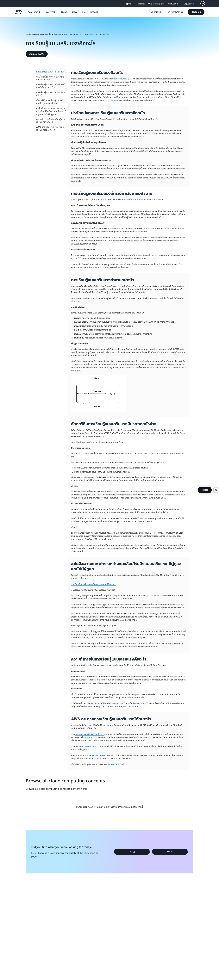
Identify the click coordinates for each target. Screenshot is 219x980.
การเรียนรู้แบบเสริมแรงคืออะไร (52, 72)
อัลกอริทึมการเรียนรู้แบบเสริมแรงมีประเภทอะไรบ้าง (51, 102)
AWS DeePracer (99, 756)
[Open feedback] (216, 490)
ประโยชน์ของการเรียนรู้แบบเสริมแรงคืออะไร (50, 78)
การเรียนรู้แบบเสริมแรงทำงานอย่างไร (51, 94)
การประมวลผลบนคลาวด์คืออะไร (38, 34)
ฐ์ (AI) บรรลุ (113, 100)
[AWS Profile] (203, 3)
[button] (50, 12)
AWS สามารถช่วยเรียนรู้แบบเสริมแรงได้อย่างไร (50, 128)
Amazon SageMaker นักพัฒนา (90, 734)
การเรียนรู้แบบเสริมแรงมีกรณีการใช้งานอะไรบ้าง (51, 86)
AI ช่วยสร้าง (90, 34)
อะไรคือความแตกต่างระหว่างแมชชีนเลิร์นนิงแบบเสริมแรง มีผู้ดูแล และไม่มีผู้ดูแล (51, 111)
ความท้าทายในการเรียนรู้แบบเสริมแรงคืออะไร (51, 121)
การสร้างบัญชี (114, 764)
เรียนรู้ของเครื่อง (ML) (123, 79)
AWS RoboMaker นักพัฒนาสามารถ (91, 746)
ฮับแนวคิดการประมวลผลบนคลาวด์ (68, 34)
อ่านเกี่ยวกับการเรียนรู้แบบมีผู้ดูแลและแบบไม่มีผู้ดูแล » (93, 584)
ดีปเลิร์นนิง (88, 737)
